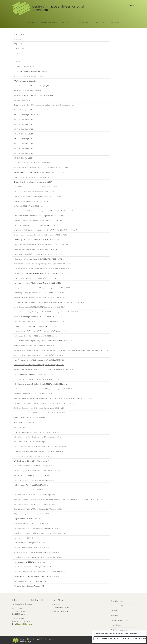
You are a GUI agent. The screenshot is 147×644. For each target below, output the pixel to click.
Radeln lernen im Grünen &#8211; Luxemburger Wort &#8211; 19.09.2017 (39, 297)
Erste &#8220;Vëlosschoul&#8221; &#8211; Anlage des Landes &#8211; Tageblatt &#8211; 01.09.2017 (49, 302)
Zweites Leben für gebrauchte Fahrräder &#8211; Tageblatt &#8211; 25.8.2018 (41, 235)
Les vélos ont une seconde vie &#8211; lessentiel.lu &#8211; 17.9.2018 (38, 220)
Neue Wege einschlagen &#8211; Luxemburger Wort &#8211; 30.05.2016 (39, 360)
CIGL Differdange (117, 601)
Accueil (32, 23)
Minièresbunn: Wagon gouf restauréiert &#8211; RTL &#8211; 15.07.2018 (39, 259)
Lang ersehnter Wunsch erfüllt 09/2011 (27, 519)
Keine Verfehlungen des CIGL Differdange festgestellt (32, 110)
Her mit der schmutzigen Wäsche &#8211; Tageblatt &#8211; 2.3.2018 (38, 283)
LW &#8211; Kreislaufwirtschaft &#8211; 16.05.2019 (32, 201)
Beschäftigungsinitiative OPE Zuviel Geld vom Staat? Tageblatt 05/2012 (38, 509)
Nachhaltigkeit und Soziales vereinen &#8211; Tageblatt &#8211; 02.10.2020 (40, 172)
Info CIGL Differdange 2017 (23, 119)
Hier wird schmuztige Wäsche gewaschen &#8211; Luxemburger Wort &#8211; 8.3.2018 (44, 273)
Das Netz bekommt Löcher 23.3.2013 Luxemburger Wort (33, 466)
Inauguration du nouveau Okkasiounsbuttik (29, 76)
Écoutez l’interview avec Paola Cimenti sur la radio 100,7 (33, 182)
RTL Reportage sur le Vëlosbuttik (25, 81)
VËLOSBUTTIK (19, 39)
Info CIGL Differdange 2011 (23, 148)
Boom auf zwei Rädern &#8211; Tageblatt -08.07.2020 (32, 177)
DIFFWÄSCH (18, 62)
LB (134, 5)
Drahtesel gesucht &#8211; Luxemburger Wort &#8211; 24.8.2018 (36, 240)
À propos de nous (49, 23)
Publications (82, 23)
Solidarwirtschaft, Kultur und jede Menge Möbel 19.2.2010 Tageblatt (37, 552)
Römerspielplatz (19, 427)
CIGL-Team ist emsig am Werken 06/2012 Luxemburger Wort (34, 495)
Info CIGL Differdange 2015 (23, 129)
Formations (99, 23)
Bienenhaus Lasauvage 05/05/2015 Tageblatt (29, 418)
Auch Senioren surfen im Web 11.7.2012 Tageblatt (31, 485)
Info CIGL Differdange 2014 (23, 134)
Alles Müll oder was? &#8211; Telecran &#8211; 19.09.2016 (34, 345)
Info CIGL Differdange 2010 (23, 153)
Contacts (115, 23)
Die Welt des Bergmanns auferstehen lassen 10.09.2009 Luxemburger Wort (39, 572)
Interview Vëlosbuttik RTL (23, 100)
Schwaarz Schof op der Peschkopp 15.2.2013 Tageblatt (32, 475)
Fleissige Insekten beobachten (24, 422)
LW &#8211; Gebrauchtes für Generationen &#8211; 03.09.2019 (36, 192)
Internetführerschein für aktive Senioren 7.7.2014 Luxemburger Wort (37, 437)
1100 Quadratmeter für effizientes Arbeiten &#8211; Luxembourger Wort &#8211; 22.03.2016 (46, 389)
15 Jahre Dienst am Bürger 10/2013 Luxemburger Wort (33, 461)
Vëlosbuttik (115, 615)
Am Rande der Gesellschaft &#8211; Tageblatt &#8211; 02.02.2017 (37, 336)
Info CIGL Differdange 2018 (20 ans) (26, 115)
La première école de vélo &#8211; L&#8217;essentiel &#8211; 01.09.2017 (39, 307)
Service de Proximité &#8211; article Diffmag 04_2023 (32, 86)
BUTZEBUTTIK (19, 34)
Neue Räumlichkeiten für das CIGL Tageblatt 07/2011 (32, 523)
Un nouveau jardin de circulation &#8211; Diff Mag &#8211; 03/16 (36, 379)
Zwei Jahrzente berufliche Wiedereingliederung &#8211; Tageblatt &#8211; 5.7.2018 (43, 264)
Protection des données (119, 630)
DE (128, 5)
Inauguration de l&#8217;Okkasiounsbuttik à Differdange (33, 95)
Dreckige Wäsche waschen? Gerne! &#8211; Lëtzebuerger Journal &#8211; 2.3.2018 (42, 288)
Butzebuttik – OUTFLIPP (119, 620)
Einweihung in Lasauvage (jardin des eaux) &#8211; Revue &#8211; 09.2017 (40, 293)
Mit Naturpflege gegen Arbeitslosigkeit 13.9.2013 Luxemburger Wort (37, 471)
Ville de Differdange (61, 611)
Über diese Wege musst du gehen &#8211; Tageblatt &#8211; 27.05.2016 (39, 365)
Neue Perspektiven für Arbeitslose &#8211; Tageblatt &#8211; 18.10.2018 (39, 216)
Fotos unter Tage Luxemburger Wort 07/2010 (29, 543)
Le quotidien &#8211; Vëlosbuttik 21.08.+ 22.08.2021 (32, 163)
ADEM (56, 604)
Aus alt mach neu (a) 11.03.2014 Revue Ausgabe (30, 442)
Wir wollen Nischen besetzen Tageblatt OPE (29, 586)
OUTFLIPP (18, 54)
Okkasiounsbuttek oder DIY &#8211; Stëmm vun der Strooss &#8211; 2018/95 (41, 244)
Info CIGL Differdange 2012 (23, 143)
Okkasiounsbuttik (117, 606)
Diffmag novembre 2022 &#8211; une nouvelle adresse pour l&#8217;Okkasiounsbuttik (44, 105)
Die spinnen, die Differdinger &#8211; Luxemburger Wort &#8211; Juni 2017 (40, 321)
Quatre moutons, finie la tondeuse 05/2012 (29, 490)
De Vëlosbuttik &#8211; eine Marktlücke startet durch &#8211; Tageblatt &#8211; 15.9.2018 (45, 230)
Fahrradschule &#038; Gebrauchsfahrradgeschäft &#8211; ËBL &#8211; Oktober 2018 (43, 211)
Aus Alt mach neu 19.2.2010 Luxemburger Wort (30, 562)
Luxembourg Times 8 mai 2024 (24, 67)
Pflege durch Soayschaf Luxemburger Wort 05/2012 (31, 514)
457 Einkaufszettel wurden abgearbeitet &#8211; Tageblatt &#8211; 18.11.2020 (41, 168)
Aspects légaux (116, 625)
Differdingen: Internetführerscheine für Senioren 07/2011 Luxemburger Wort (40, 533)
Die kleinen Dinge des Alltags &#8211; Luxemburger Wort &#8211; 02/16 (39, 408)
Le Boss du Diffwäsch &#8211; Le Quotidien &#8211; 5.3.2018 (35, 278)
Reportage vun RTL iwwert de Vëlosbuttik (28, 91)
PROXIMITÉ (18, 44)
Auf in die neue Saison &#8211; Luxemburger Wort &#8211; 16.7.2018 (38, 254)
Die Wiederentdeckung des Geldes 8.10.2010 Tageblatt (32, 547)
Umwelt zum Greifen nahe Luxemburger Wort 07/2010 (32, 567)
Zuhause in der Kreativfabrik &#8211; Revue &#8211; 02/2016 (35, 394)
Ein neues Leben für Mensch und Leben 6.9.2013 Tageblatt (33, 456)
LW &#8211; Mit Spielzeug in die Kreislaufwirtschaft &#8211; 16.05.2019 (39, 196)
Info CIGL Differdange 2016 (23, 124)
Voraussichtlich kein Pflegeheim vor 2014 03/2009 (31, 581)
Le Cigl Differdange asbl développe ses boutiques (30, 71)
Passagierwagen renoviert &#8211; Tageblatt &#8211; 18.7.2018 (36, 249)
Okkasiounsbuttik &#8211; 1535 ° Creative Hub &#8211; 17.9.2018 (37, 225)
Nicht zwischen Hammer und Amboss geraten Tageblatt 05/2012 (36, 504)
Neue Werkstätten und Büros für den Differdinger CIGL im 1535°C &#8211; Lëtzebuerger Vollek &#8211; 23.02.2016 (54, 398)
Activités (66, 23)
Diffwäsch (114, 611)
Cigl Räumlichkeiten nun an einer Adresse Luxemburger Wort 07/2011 (38, 528)
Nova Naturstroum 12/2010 (23, 538)
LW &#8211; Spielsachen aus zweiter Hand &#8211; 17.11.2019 (35, 187)
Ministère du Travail (61, 608)
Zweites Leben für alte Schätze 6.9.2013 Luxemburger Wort (34, 480)
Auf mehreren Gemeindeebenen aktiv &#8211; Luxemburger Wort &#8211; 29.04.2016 (43, 370)
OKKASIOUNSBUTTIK (22, 49)
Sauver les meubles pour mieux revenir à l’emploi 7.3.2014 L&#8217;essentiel (40, 446)
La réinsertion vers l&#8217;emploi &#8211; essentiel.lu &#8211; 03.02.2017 (40, 331)
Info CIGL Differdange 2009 (23, 158)
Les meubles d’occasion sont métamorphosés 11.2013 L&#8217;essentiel (39, 451)
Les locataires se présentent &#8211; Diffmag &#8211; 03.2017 (35, 326)
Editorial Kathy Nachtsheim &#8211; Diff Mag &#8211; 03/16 (35, 374)
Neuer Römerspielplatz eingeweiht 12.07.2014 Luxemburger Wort (36, 432)
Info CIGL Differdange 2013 (23, 139)
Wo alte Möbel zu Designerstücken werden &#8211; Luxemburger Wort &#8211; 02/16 (44, 403)
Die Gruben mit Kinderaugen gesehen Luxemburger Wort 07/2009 (36, 576)
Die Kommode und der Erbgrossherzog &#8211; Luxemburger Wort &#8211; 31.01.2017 (44, 341)
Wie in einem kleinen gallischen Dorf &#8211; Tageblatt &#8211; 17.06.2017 (40, 317)
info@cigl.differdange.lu (25, 624)
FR (131, 5)
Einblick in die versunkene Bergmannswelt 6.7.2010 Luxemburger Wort (38, 557)
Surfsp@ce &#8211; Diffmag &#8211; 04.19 (29, 206)
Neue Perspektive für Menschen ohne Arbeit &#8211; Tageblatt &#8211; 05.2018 (41, 269)
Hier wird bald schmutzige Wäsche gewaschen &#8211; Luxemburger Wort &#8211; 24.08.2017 (46, 312)
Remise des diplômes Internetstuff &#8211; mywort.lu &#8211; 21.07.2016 (39, 355)
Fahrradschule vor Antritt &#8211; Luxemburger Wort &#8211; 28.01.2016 (39, 413)
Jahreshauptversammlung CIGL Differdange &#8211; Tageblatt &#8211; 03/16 (41, 384)
